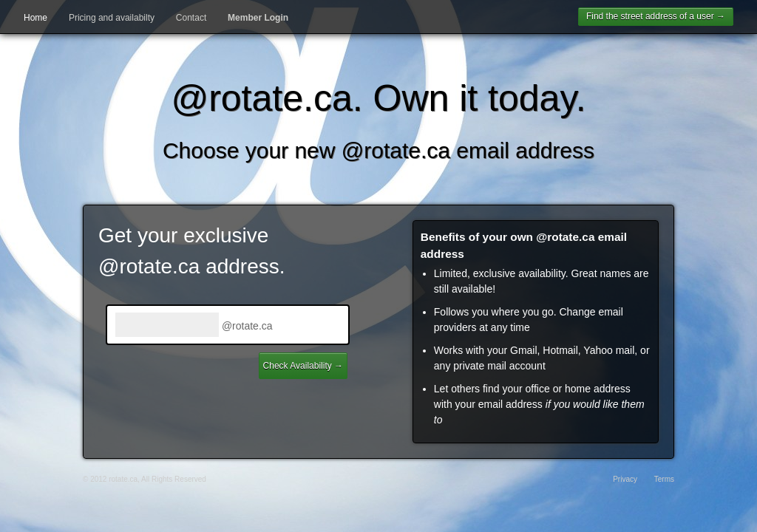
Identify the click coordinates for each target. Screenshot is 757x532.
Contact (191, 18)
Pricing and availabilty (112, 18)
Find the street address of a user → (656, 16)
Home (35, 18)
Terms (664, 479)
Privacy (625, 479)
